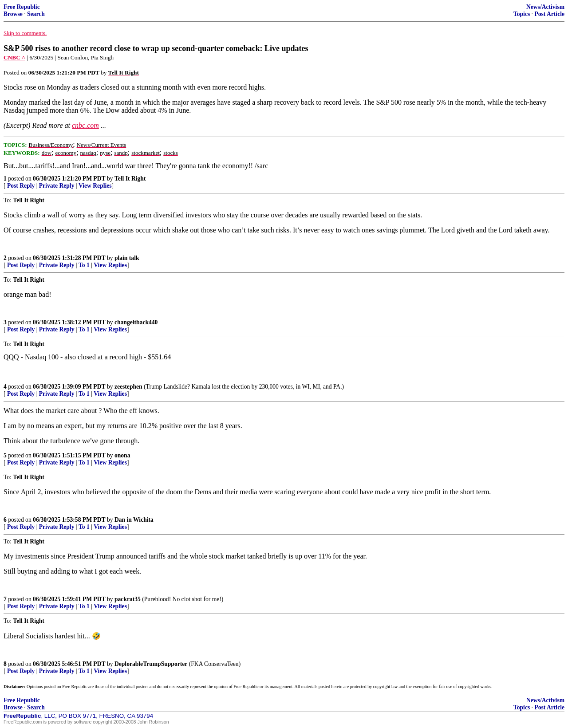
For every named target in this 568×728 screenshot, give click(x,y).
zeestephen (128, 387)
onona (122, 455)
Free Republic (22, 7)
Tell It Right (130, 179)
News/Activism (545, 7)
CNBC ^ (14, 57)
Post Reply (21, 186)
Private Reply (57, 186)
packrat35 (128, 599)
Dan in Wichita (134, 520)
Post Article (549, 14)
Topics (522, 14)
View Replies (95, 186)
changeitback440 (136, 322)
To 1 (84, 265)
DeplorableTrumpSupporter (151, 664)
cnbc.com (85, 125)
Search (36, 14)
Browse (13, 14)
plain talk (127, 258)
